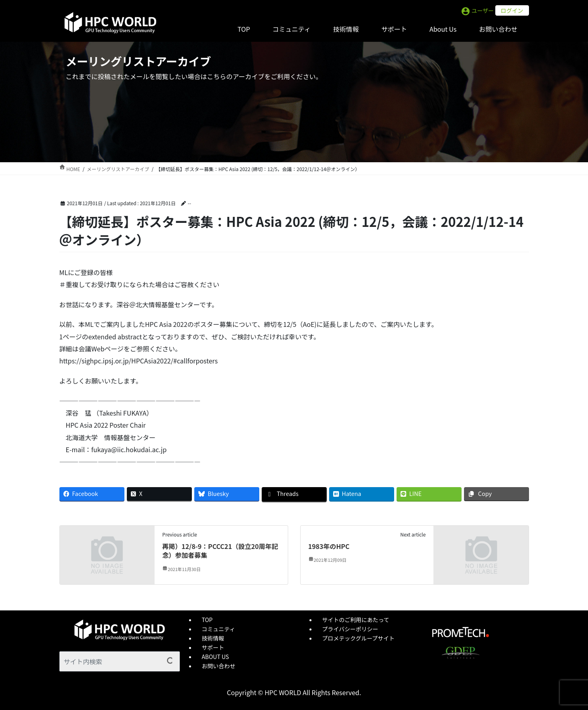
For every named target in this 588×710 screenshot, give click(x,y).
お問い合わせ (219, 666)
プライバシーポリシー (350, 629)
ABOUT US (216, 657)
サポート (213, 647)
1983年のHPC (329, 546)
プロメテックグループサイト (359, 638)
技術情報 (213, 638)
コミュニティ (219, 629)
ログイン (512, 10)
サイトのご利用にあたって (356, 620)
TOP (207, 620)
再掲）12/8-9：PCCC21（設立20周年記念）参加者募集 (220, 551)
